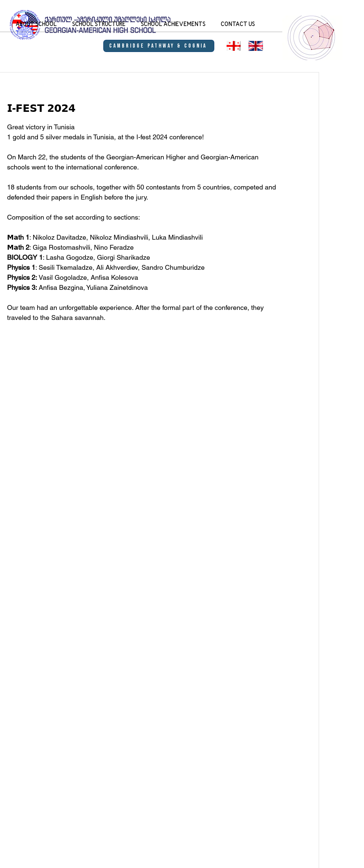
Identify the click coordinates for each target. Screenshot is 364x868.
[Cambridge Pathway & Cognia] (159, 46)
